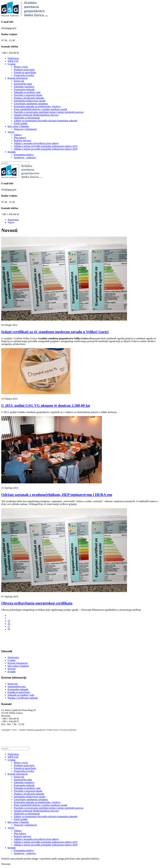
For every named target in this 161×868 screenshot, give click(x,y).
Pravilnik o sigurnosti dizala (28, 95)
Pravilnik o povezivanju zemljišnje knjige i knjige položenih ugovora (49, 112)
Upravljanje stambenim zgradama (31, 104)
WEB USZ (13, 61)
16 (9, 624)
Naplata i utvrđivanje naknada (29, 98)
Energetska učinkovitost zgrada (30, 101)
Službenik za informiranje (27, 118)
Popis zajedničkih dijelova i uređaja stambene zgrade (40, 109)
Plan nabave (20, 138)
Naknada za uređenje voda (27, 92)
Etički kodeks (21, 123)
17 (9, 626)
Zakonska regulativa (24, 87)
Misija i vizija (21, 67)
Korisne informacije (18, 78)
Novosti (12, 669)
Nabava (18, 135)
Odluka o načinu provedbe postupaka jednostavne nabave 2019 (46, 146)
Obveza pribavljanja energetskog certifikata (37, 603)
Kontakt (12, 152)
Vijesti (11, 132)
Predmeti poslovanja (24, 70)
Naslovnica (13, 58)
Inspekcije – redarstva (25, 157)
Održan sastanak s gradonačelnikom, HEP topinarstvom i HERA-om (57, 495)
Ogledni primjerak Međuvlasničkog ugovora (36, 115)
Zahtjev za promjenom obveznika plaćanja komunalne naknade (46, 121)
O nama (11, 64)
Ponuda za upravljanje (25, 72)
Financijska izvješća (24, 75)
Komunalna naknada (24, 89)
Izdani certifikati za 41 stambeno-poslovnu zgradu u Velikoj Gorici (55, 332)
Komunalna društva (24, 155)
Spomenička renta (23, 84)
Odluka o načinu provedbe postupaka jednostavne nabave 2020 (46, 149)
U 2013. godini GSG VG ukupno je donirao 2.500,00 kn (46, 405)
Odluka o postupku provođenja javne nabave (36, 143)
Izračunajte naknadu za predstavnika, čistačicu (37, 106)
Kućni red (19, 81)
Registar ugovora (22, 140)
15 (9, 621)
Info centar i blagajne (18, 126)
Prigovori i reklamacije (25, 129)
